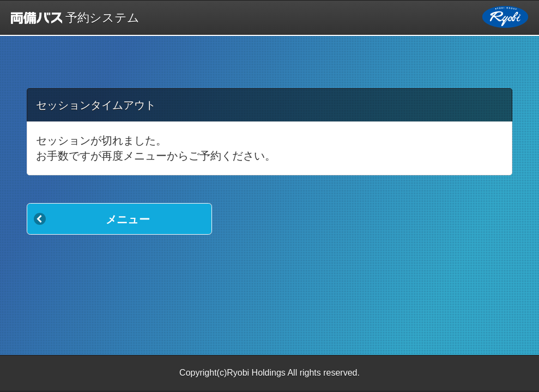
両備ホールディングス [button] (505, 17)
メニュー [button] (128, 219)
